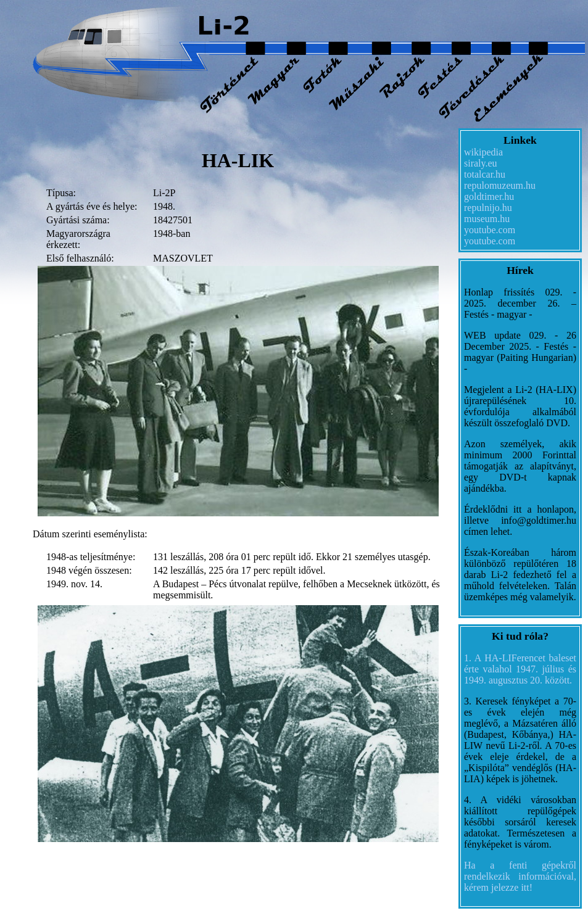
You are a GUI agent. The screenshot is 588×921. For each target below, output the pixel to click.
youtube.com (490, 230)
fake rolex (87, 850)
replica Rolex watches (153, 850)
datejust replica (35, 850)
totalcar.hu (485, 174)
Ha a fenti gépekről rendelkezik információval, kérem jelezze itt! (520, 876)
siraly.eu (481, 163)
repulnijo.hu (488, 208)
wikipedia (483, 152)
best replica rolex (233, 850)
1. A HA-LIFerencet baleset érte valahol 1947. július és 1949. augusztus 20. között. (520, 669)
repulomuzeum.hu (500, 185)
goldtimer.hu (489, 196)
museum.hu (487, 219)
